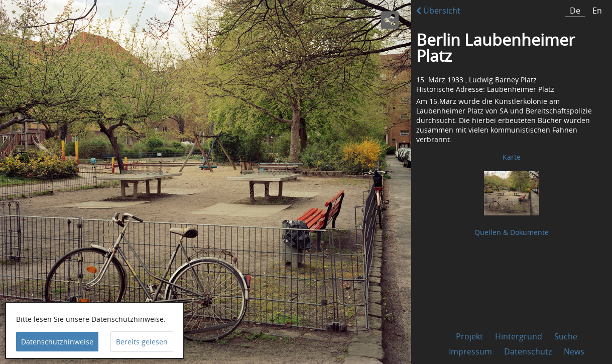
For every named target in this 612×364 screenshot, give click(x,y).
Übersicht (438, 11)
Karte (512, 157)
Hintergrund (519, 336)
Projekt (469, 336)
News (574, 351)
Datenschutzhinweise (57, 342)
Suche (566, 336)
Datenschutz (528, 351)
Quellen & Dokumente (512, 232)
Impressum (470, 351)
